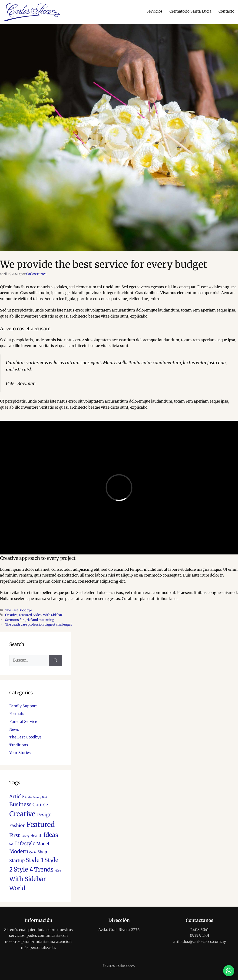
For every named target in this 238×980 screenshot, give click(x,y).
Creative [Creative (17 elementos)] (22, 814)
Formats (17, 714)
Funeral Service (23, 721)
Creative (11, 615)
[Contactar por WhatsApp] (229, 971)
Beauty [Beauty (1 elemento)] (37, 797)
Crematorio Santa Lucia (190, 11)
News (14, 729)
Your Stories (20, 753)
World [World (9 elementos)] (17, 888)
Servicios (154, 11)
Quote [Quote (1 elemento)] (33, 852)
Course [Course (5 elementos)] (40, 805)
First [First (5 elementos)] (15, 835)
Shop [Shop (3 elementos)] (42, 852)
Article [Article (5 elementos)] (17, 796)
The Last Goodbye (18, 610)
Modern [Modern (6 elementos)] (19, 851)
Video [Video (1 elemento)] (58, 871)
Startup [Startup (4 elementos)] (17, 860)
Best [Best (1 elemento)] (45, 797)
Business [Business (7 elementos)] (20, 804)
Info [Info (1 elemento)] (12, 844)
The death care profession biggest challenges (39, 624)
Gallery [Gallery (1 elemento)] (25, 836)
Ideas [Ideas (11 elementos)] (51, 835)
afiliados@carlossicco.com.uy (200, 941)
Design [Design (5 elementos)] (44, 815)
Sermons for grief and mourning (30, 620)
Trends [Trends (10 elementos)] (44, 870)
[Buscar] (55, 660)
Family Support (23, 706)
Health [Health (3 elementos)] (36, 836)
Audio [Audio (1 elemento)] (28, 797)
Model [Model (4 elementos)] (43, 844)
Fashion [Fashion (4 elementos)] (17, 825)
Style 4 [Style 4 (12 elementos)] (23, 869)
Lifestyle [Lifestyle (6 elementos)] (25, 844)
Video (37, 615)
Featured (25, 615)
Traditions (19, 745)
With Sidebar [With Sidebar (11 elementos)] (28, 879)
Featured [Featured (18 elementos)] (41, 824)
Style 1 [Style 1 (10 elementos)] (35, 860)
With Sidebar (53, 615)
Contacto (226, 11)
